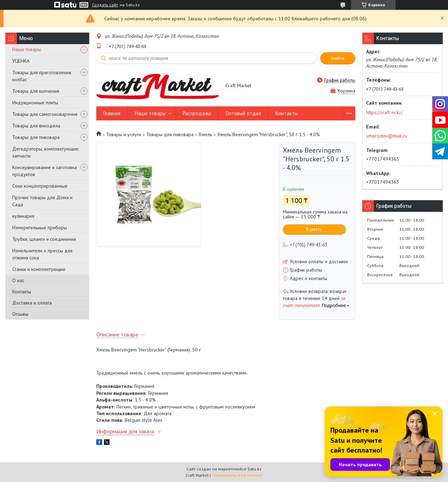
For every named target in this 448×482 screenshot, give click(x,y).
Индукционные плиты (35, 103)
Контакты (22, 292)
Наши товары (27, 49)
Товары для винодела (36, 126)
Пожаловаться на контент (237, 475)
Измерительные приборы (40, 228)
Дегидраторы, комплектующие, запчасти (46, 152)
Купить (314, 229)
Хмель (205, 134)
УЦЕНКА (21, 61)
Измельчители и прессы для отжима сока (42, 254)
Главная (112, 113)
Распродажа (197, 113)
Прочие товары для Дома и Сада (42, 201)
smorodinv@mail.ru (387, 136)
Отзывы (20, 314)
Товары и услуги (124, 134)
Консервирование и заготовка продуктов (44, 171)
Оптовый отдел (243, 113)
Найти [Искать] (338, 58)
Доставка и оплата (32, 303)
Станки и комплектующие (39, 269)
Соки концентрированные (40, 186)
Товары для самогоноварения (45, 114)
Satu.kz (254, 469)
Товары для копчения (36, 91)
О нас (18, 280)
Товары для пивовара (36, 137)
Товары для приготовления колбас (42, 76)
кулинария (23, 216)
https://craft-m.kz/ (384, 112)
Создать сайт (105, 5)
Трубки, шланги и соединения (44, 239)
